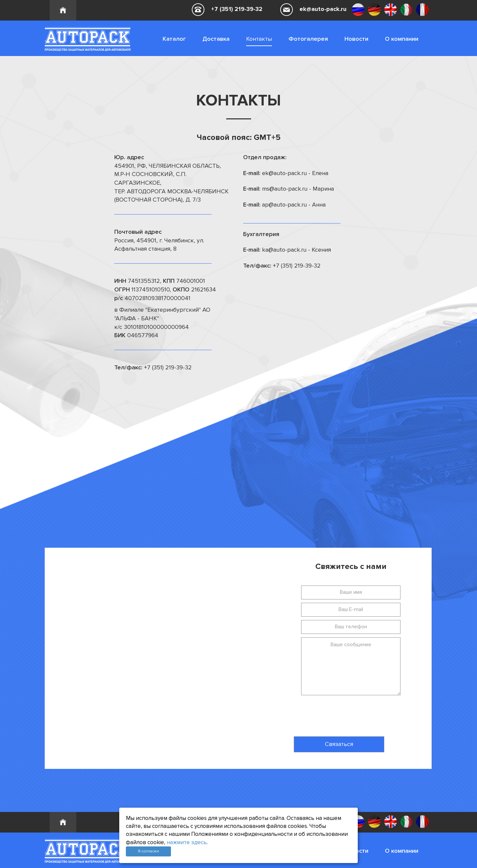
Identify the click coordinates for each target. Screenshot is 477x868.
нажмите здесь (187, 842)
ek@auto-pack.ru (323, 9)
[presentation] (326, 713)
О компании (402, 39)
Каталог (174, 39)
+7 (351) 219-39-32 (237, 9)
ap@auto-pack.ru (284, 205)
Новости (356, 39)
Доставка (216, 39)
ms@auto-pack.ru (285, 189)
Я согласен (148, 851)
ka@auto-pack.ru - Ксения (296, 250)
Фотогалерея (308, 39)
